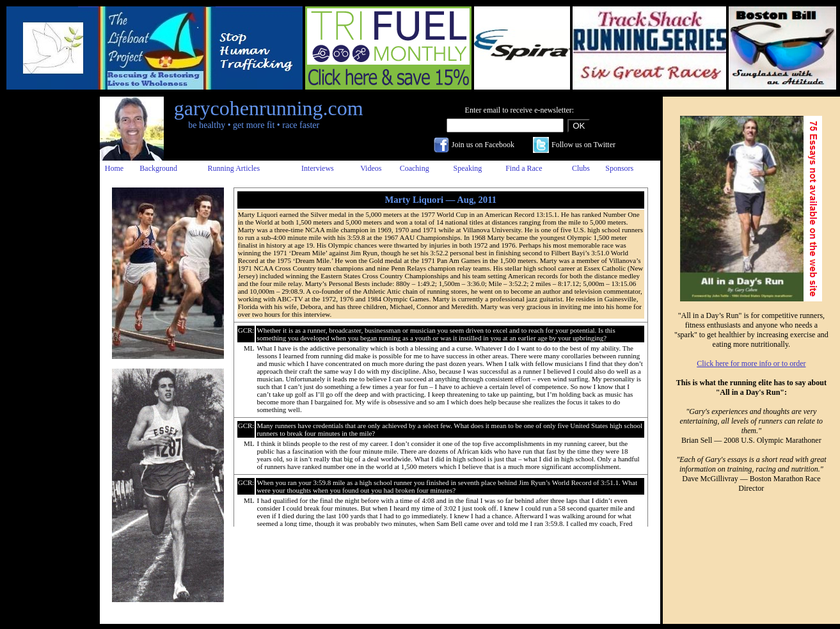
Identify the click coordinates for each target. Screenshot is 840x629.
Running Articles (234, 168)
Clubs (581, 168)
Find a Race (524, 168)
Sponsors (619, 168)
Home (114, 168)
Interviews (318, 168)
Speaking (468, 168)
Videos (371, 168)
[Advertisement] (47, 289)
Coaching (415, 168)
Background (158, 168)
